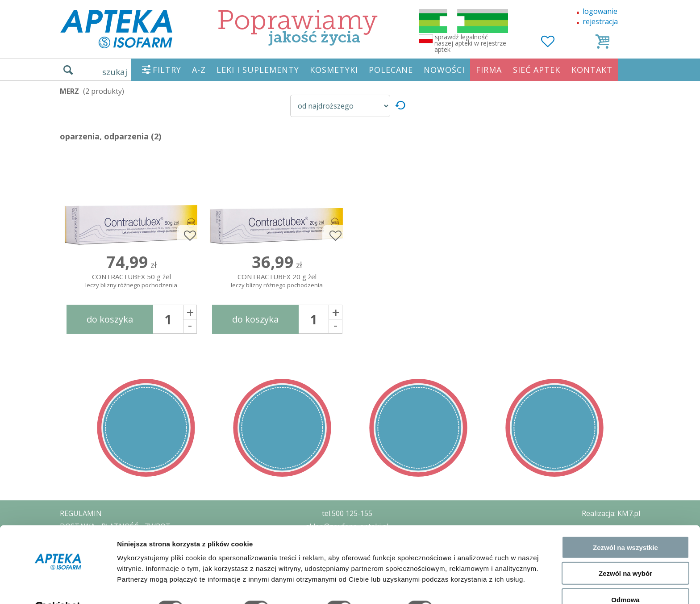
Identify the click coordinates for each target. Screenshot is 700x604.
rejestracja (600, 21)
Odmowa (625, 578)
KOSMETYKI (334, 70)
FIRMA (489, 70)
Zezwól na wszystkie (625, 526)
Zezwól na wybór (625, 552)
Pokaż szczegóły (476, 586)
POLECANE (391, 70)
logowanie (600, 11)
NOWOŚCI (444, 70)
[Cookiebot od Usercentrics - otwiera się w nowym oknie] (58, 587)
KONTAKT (592, 70)
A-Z (199, 70)
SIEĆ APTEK (537, 70)
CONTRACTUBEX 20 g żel (277, 281)
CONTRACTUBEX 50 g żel (131, 281)
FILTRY (167, 70)
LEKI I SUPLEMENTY (258, 70)
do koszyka (110, 319)
